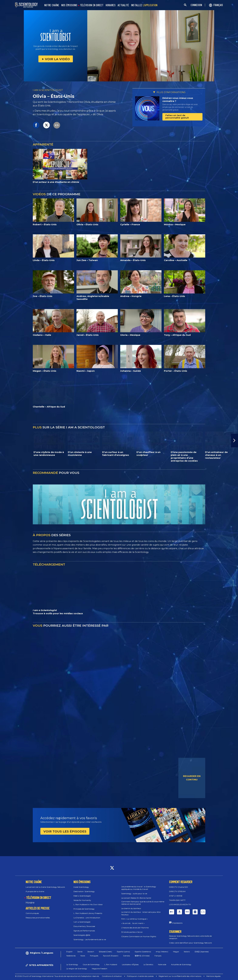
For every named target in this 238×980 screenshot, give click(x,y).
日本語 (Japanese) (202, 952)
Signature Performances (84, 931)
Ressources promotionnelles (38, 918)
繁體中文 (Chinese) (142, 956)
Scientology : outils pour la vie (134, 894)
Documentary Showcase (84, 926)
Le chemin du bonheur (131, 908)
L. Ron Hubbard (111, 965)
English (69, 952)
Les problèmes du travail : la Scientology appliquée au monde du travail (139, 888)
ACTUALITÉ (123, 5)
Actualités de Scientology (181, 965)
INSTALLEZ (144, 5)
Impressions (177, 923)
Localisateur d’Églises (130, 965)
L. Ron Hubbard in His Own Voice (88, 904)
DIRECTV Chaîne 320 (178, 887)
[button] (235, 441)
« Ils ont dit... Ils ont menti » (133, 923)
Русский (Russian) (111, 956)
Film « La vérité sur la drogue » (134, 919)
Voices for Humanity (82, 900)
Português (94, 956)
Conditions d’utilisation (112, 976)
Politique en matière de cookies (140, 976)
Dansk (80, 952)
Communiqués (32, 913)
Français (158, 956)
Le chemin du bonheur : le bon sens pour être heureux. (141, 913)
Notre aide (162, 965)
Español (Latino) (123, 952)
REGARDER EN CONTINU (192, 778)
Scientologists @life (82, 935)
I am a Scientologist (82, 922)
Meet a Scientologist (82, 896)
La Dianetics (148, 965)
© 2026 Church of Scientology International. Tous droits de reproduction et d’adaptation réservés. (57, 976)
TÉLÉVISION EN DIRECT (92, 5)
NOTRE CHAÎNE (52, 5)
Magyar (176, 952)
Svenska (127, 956)
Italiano (187, 952)
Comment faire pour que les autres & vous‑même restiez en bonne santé (143, 903)
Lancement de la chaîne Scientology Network (45, 887)
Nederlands (71, 956)
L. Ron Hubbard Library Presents (88, 913)
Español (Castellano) (143, 952)
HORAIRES (111, 5)
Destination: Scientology (84, 891)
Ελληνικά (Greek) (105, 952)
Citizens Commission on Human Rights (139, 936)
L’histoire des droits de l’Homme (135, 928)
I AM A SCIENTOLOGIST (48, 90)
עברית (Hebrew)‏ (162, 952)
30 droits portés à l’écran (132, 932)
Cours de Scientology (91, 965)
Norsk (83, 956)
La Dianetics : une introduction (87, 918)
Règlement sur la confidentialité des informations (180, 976)
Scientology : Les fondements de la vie (90, 939)
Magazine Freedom (100, 969)
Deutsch (91, 952)
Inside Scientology (81, 887)
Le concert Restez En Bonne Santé (136, 898)
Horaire (30, 903)
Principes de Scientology (84, 909)
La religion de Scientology (77, 969)
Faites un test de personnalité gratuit (177, 116)
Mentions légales (213, 976)
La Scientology (72, 965)
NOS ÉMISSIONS (69, 5)
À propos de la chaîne (35, 891)
